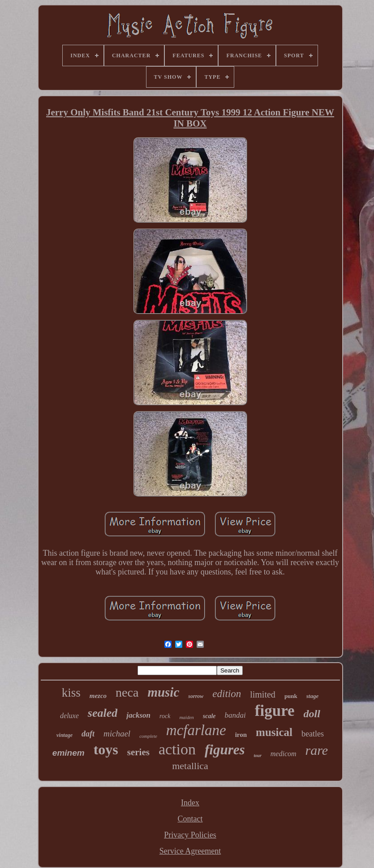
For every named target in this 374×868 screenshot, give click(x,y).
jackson (138, 715)
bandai (235, 715)
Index (190, 803)
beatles (313, 734)
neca (127, 692)
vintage (64, 735)
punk (291, 696)
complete (148, 736)
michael (117, 734)
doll (312, 714)
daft (88, 734)
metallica (190, 766)
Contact (190, 819)
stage (312, 696)
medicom (284, 754)
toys (106, 749)
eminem (69, 753)
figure (275, 711)
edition (227, 694)
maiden (186, 717)
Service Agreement (190, 851)
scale (209, 716)
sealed (103, 713)
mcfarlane (196, 730)
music (163, 692)
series (138, 752)
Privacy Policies (190, 835)
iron (241, 735)
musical (274, 732)
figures (225, 750)
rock (165, 716)
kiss (71, 693)
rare (317, 750)
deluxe (69, 716)
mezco (98, 696)
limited (263, 694)
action (177, 749)
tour (258, 755)
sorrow (196, 696)
